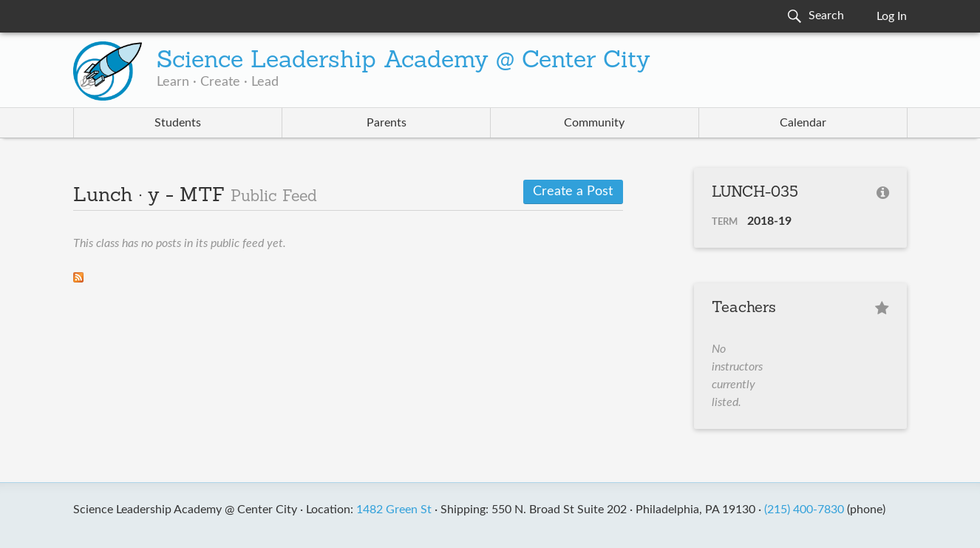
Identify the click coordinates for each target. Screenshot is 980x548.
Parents (387, 123)
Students (178, 123)
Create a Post (573, 192)
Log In (892, 16)
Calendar (803, 123)
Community (594, 123)
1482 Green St (394, 510)
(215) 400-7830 (804, 510)
